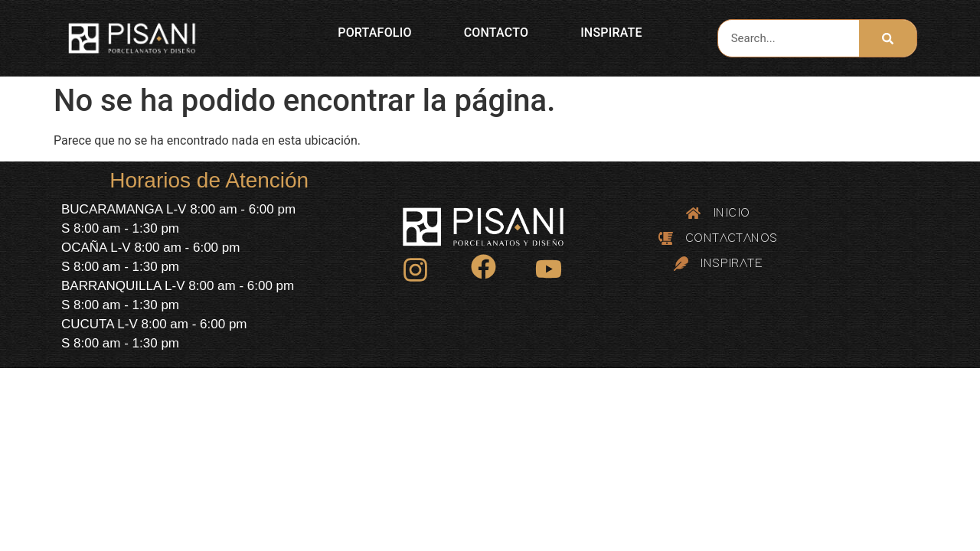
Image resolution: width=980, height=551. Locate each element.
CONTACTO (496, 33)
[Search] (888, 38)
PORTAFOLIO (374, 33)
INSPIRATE (611, 33)
